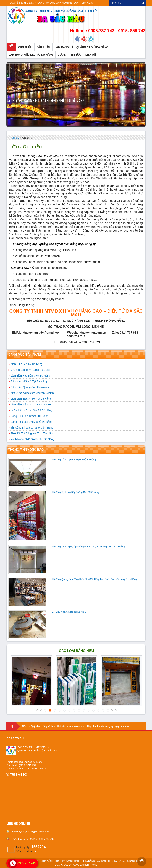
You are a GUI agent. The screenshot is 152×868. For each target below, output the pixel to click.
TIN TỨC (76, 55)
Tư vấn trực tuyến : (20, 839)
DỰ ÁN (62, 55)
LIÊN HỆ (91, 55)
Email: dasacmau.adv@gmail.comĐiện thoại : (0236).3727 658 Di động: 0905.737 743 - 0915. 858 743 (27, 765)
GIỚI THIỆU (25, 47)
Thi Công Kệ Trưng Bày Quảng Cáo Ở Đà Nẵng (75, 492)
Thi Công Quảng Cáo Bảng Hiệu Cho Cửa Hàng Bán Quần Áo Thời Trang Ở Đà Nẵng (94, 579)
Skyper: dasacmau (40, 831)
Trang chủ (14, 138)
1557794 (38, 847)
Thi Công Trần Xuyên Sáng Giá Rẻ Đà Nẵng (74, 460)
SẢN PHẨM (43, 47)
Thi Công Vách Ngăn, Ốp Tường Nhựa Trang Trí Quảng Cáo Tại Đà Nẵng (88, 546)
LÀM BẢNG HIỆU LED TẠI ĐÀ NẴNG (31, 55)
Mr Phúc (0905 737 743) (42, 839)
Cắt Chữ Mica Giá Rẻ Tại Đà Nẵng (69, 612)
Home (13, 726)
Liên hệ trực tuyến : (20, 831)
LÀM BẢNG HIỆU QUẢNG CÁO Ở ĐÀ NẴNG (82, 47)
